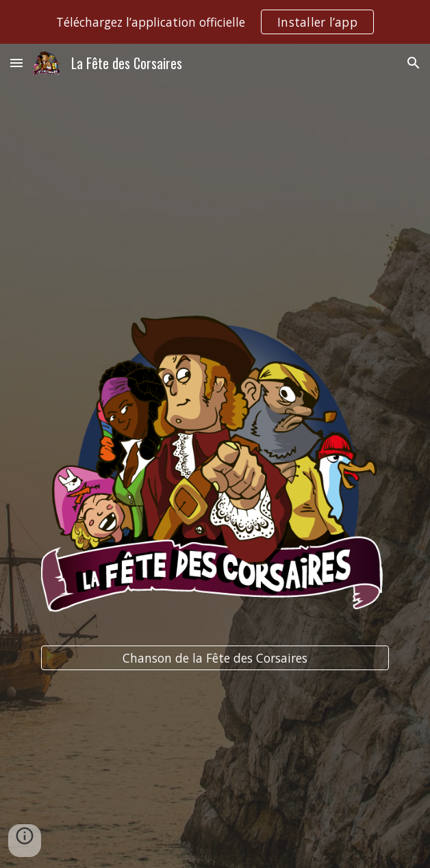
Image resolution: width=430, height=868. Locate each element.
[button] (16, 63)
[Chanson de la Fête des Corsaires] (215, 658)
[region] (215, 22)
